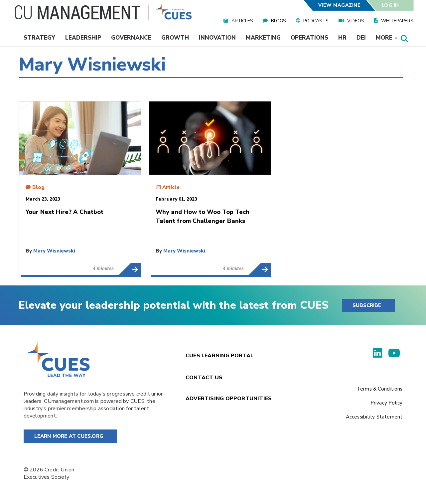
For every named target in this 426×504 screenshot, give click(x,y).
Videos (356, 21)
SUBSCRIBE (367, 305)
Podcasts (316, 21)
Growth (175, 38)
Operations (309, 38)
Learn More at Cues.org (69, 436)
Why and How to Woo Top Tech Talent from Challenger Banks (260, 269)
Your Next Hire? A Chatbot (130, 269)
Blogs (279, 21)
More (387, 38)
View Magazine (340, 5)
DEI (361, 38)
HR (342, 38)
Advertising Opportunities (229, 399)
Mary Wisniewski (54, 251)
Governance (131, 38)
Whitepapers (397, 21)
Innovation (217, 38)
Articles (242, 21)
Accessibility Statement (374, 417)
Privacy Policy (387, 403)
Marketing (263, 38)
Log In (390, 5)
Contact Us (204, 378)
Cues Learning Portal (219, 356)
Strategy (39, 38)
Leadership (83, 38)
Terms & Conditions (380, 389)
